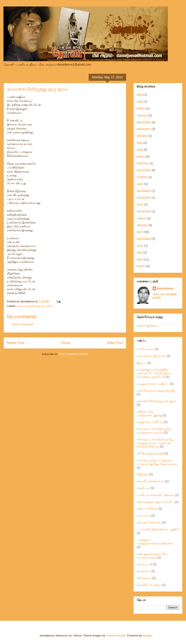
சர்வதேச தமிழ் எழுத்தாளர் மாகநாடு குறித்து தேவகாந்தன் (157, 462)
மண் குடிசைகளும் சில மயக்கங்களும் (152, 556)
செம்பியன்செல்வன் (150, 481)
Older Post (115, 343)
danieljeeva (165, 288)
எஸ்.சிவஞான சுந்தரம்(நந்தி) (156, 391)
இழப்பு (142, 363)
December (144, 122)
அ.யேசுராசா (145, 349)
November (144, 129)
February (143, 163)
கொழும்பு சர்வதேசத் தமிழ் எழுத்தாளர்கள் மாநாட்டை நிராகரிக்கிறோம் (155, 443)
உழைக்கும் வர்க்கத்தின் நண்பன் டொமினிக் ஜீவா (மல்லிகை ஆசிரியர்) (154, 373)
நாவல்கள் (144, 515)
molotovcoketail (116, 635)
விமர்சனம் (144, 578)
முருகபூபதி (144, 564)
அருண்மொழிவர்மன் (151, 356)
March (141, 108)
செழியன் (143, 488)
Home (66, 343)
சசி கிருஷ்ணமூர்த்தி (150, 453)
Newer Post (16, 343)
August (141, 218)
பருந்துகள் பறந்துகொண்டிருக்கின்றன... (156, 541)
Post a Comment (23, 324)
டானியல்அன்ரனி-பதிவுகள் (156, 495)
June (140, 184)
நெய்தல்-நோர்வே (149, 522)
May (139, 95)
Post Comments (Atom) (73, 354)
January (142, 115)
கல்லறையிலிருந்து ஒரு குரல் (37, 89)
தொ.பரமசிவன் (147, 509)
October (142, 136)
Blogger (147, 635)
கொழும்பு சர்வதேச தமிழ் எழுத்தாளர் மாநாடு (154, 431)
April (140, 102)
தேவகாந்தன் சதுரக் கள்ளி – (155, 502)
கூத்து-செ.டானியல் (150, 422)
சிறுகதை (143, 474)
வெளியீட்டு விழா (149, 585)
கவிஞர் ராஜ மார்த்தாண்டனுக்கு (149, 413)
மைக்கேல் (144, 571)
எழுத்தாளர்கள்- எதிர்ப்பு (153, 384)
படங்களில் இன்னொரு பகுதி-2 (158, 529)
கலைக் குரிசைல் (148, 325)
